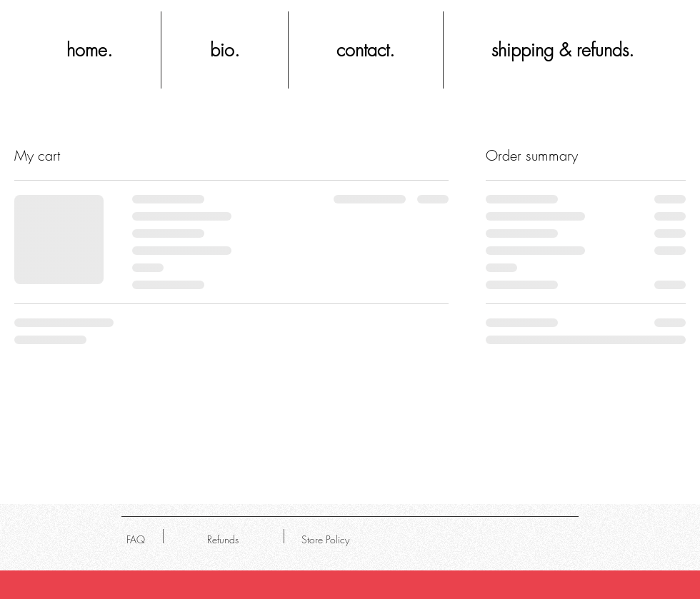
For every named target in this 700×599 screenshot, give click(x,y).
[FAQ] (136, 540)
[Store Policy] (325, 540)
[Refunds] (222, 540)
